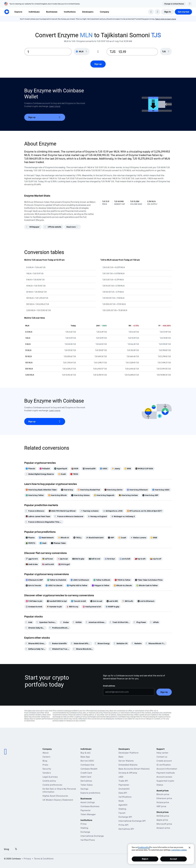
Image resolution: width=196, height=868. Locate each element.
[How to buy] (67, 490)
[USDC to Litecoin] (54, 585)
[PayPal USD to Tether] (77, 585)
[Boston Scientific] (58, 643)
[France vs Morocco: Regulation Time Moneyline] (44, 522)
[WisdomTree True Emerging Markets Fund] (59, 649)
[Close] (189, 848)
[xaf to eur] (48, 559)
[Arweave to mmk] (34, 607)
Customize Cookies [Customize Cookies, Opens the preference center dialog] (179, 850)
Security (47, 769)
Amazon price (163, 828)
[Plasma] (30, 538)
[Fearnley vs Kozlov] (89, 511)
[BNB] (128, 469)
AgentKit (123, 805)
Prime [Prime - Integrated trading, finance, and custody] (83, 824)
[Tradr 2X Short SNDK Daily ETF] (120, 622)
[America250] (89, 469)
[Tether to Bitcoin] (102, 580)
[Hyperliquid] (61, 469)
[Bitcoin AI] (63, 538)
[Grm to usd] (96, 601)
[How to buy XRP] (150, 495)
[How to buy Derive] (113, 490)
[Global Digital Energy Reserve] (40, 474)
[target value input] (137, 52)
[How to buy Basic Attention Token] (41, 490)
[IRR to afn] (128, 601)
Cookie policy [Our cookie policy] (49, 781)
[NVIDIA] (77, 622)
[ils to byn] (110, 559)
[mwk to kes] (32, 564)
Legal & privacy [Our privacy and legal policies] (50, 777)
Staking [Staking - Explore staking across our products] (84, 828)
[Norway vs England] (97, 516)
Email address (109, 686)
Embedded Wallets (128, 765)
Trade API (123, 781)
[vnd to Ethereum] (146, 601)
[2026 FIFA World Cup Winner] (62, 511)
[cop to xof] (156, 559)
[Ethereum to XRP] (34, 580)
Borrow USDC (87, 761)
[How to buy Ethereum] (137, 490)
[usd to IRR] (112, 601)
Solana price (163, 802)
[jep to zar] (63, 559)
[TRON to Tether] (123, 580)
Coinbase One (87, 765)
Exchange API (125, 817)
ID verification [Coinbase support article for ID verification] (164, 765)
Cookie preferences (52, 785)
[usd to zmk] (48, 564)
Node (121, 801)
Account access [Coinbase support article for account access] (164, 777)
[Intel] (29, 622)
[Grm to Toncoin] (33, 585)
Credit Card (86, 773)
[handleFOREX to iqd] (57, 601)
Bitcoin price (163, 794)
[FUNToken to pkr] (34, 601)
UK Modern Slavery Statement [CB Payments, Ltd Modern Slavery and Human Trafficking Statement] (58, 800)
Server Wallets (126, 761)
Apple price (162, 820)
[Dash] (43, 543)
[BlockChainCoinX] (95, 538)
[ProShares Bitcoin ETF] (59, 628)
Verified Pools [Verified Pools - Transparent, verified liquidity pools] (88, 840)
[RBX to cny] (72, 607)
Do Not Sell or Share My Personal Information (59, 790)
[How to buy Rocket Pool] (89, 490)
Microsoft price (164, 824)
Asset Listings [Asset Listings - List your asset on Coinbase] (88, 802)
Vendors (47, 773)
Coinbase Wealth (89, 769)
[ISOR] (75, 469)
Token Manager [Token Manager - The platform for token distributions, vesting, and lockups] (88, 814)
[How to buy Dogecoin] (104, 495)
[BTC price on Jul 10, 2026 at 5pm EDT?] (145, 511)
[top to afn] (140, 559)
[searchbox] (166, 52)
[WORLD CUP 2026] (144, 469)
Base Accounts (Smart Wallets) (134, 769)
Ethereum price (164, 798)
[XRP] (111, 538)
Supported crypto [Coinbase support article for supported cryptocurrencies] (165, 781)
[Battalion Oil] (121, 643)
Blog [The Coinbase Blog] (45, 761)
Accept (173, 859)
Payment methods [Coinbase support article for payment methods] (166, 773)
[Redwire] (137, 643)
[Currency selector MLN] (82, 51)
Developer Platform (128, 753)
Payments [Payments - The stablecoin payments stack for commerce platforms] (85, 810)
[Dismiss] (190, 4)
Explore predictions (90, 793)
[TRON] (74, 474)
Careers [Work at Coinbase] (46, 757)
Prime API (123, 825)
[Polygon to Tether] (101, 585)
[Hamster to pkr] (54, 607)
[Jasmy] (116, 469)
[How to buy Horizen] (128, 495)
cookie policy (144, 847)
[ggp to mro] (32, 559)
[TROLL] (77, 538)
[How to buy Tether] (35, 495)
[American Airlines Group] (96, 622)
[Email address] (129, 692)
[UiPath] (155, 622)
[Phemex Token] (58, 543)
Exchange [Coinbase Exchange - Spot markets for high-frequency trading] (85, 832)
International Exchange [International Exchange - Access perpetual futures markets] (92, 836)
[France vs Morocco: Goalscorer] (69, 516)
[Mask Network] (46, 538)
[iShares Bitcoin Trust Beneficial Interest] (156, 643)
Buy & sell (86, 753)
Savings (84, 789)
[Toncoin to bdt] (78, 601)
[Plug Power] (140, 622)
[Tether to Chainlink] (57, 580)
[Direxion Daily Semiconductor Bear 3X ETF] (35, 628)
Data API (123, 793)
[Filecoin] (30, 469)
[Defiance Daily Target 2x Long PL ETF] (35, 649)
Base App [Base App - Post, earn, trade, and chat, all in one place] (85, 757)
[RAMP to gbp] (112, 607)
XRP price (161, 806)
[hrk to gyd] (64, 564)
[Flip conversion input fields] (98, 52)
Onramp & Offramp (128, 773)
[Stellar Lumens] (138, 538)
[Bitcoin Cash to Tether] (147, 585)
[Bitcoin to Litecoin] (123, 585)
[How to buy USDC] (161, 490)
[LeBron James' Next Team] (38, 516)
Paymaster (124, 785)
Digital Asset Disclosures (55, 796)
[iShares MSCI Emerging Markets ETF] (35, 643)
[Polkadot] (45, 469)
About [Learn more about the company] (45, 753)
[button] (34, 12)
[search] (151, 12)
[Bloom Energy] (102, 643)
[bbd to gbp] (78, 559)
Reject (145, 859)
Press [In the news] (45, 765)
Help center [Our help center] (162, 753)
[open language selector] (157, 12)
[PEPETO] (30, 543)
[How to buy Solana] (80, 495)
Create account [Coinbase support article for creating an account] (164, 761)
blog (6, 849)
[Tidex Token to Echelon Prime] (149, 580)
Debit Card (86, 777)
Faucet (122, 813)
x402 (121, 777)
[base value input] (48, 52)
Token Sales (87, 785)
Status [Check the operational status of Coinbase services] (160, 785)
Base (121, 757)
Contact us (162, 757)
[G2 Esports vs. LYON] (113, 511)
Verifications (125, 797)
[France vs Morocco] (35, 511)
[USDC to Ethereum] (80, 580)
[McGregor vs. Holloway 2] (123, 516)
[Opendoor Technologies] (46, 622)
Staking (122, 809)
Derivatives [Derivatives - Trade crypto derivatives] (86, 781)
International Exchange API (132, 821)
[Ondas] (65, 622)
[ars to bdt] (125, 559)
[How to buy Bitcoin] (57, 495)
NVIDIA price (163, 816)
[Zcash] (62, 474)
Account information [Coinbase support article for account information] (167, 769)
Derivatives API (126, 829)
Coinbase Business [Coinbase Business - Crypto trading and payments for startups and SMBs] (90, 806)
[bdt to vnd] (94, 559)
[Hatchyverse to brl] (92, 607)
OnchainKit (124, 789)
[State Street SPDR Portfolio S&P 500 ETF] (81, 643)
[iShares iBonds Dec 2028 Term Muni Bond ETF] (83, 649)
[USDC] (104, 469)
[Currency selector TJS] (166, 51)
